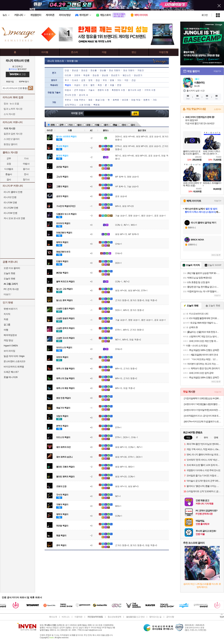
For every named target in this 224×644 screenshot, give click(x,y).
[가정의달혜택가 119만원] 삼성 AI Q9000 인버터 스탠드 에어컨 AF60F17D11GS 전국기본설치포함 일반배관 (203, 398)
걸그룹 (7, 325)
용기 (106, 125)
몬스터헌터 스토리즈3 (14, 361)
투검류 (86, 75)
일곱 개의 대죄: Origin (14, 356)
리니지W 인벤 (10, 213)
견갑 (134, 80)
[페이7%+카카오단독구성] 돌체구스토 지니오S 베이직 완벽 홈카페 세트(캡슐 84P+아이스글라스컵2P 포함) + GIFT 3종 (203, 422)
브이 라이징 (9, 351)
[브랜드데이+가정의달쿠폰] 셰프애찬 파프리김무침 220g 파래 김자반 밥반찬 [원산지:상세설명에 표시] (203, 410)
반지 (85, 85)
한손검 (75, 70)
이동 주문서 (80, 100)
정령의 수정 (103, 90)
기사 (70, 125)
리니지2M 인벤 (11, 208)
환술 (115, 125)
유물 (112, 85)
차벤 (6, 319)
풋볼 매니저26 (11, 377)
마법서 (68, 90)
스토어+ (218, 109)
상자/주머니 (70, 105)
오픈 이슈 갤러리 (12, 268)
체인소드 (127, 75)
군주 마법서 (80, 90)
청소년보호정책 (114, 617)
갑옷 (83, 80)
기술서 (91, 90)
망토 (90, 80)
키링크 (141, 70)
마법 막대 (136, 100)
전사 (26, 174)
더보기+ (217, 71)
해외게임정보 (10, 335)
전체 (52, 125)
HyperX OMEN (11, 346)
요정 (88, 125)
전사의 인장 (70, 95)
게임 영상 (8, 340)
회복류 (116, 100)
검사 (9, 180)
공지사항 (170, 617)
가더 (119, 80)
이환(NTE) (199, 83)
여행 (6, 330)
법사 (79, 125)
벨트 (93, 85)
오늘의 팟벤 (9, 279)
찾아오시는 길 (155, 617)
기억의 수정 (150, 90)
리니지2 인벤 (10, 197)
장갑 (98, 80)
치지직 (7, 314)
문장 (119, 85)
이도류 (68, 75)
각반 (126, 80)
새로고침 (215, 255)
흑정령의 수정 (118, 90)
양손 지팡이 (129, 70)
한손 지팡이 (115, 70)
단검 (67, 70)
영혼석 (146, 100)
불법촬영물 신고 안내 (135, 617)
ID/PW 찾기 (24, 82)
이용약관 (78, 617)
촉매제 (96, 105)
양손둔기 (138, 75)
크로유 (77, 75)
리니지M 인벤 (10, 202)
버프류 (125, 100)
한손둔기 (115, 75)
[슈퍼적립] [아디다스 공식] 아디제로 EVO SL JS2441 (203, 416)
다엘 (97, 125)
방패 (112, 80)
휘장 (100, 85)
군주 (61, 125)
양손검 (84, 70)
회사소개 (53, 617)
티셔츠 (75, 80)
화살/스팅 (100, 100)
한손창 (96, 75)
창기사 (26, 180)
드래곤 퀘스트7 (11, 372)
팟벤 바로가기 (10, 309)
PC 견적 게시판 (11, 289)
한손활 (94, 70)
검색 (31, 88)
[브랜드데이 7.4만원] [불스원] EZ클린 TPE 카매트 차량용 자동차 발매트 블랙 (203, 404)
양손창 (105, 75)
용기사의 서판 (135, 90)
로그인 (205, 15)
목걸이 (68, 85)
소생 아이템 (85, 105)
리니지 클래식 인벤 (13, 192)
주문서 (68, 100)
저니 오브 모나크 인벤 (14, 218)
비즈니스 (66, 617)
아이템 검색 (75, 113)
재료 (90, 100)
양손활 (103, 70)
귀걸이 (77, 85)
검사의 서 (83, 95)
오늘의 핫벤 (9, 273)
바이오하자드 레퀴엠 (14, 367)
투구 (67, 80)
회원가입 (10, 82)
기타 (155, 100)
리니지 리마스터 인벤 (17, 61)
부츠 (105, 80)
